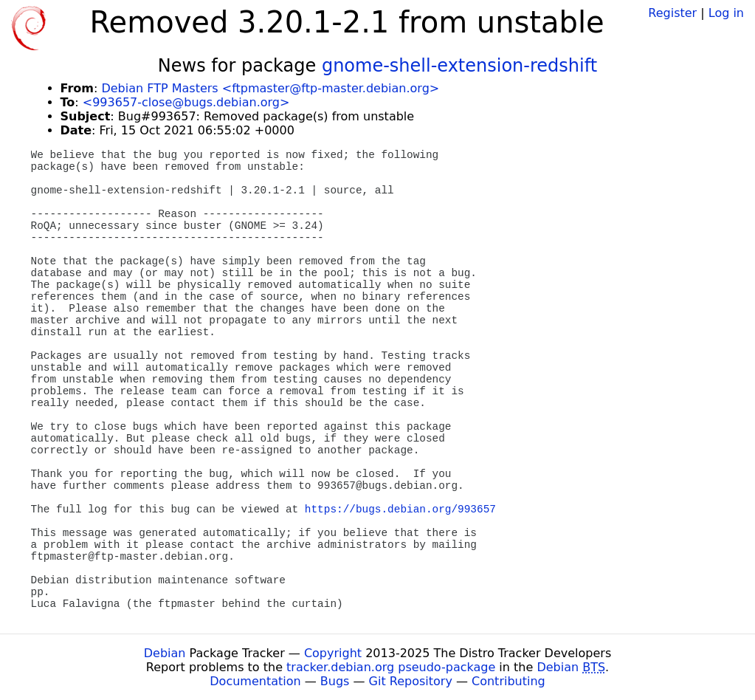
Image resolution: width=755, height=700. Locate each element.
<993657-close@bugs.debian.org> (186, 102)
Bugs (335, 681)
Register (672, 13)
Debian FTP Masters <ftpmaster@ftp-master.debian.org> (270, 88)
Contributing (508, 681)
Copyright (333, 653)
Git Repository (411, 681)
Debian (165, 653)
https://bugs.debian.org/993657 (400, 509)
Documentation (255, 681)
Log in (726, 13)
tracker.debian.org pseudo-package (391, 667)
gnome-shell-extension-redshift (459, 66)
